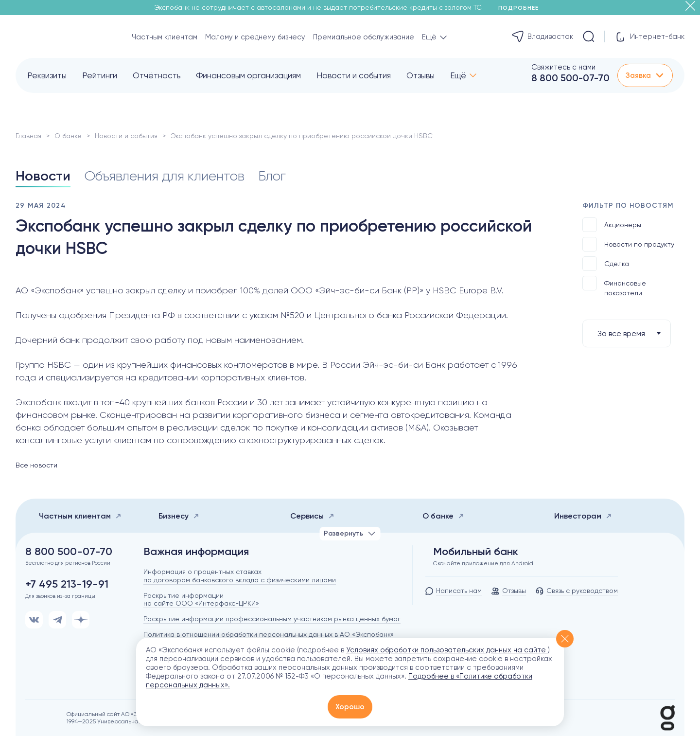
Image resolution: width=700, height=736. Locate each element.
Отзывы (420, 75)
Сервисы (312, 516)
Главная (28, 136)
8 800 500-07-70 (570, 78)
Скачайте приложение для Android (483, 563)
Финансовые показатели (614, 286)
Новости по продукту (628, 244)
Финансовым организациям (248, 75)
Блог (272, 176)
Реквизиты (47, 75)
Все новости (36, 465)
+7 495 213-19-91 (67, 584)
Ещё (458, 75)
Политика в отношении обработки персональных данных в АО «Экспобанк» (269, 634)
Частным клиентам (165, 37)
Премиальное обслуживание (364, 37)
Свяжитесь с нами (563, 67)
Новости (43, 176)
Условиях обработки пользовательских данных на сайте (447, 650)
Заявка (645, 75)
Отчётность (157, 75)
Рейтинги (100, 75)
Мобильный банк (476, 552)
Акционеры (612, 225)
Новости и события (354, 75)
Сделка (606, 264)
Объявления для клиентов (164, 176)
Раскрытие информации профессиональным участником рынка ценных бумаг (272, 619)
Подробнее (522, 8)
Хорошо (350, 707)
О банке (68, 136)
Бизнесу (179, 516)
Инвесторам (583, 516)
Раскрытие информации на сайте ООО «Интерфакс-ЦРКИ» (201, 600)
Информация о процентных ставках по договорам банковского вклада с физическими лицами (240, 576)
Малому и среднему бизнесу (255, 37)
